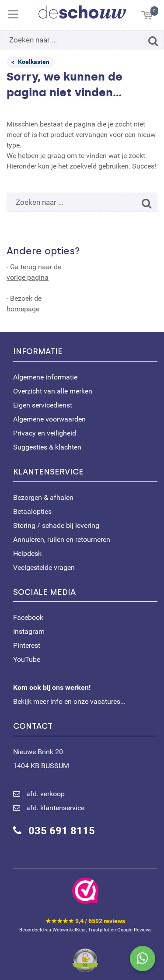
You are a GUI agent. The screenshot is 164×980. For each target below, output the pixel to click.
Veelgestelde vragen (44, 567)
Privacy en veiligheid (45, 433)
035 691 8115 (62, 831)
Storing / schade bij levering (56, 525)
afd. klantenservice (55, 808)
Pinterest (27, 645)
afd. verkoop (45, 794)
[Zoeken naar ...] (82, 40)
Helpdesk (27, 553)
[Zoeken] (153, 41)
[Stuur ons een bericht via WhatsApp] (143, 959)
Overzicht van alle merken (53, 391)
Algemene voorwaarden (49, 419)
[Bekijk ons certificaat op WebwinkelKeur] (85, 891)
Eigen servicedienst (43, 405)
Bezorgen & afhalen (43, 497)
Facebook (28, 617)
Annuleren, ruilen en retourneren (62, 539)
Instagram (29, 631)
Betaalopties (32, 511)
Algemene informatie (45, 377)
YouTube (27, 659)
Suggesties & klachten (47, 447)
